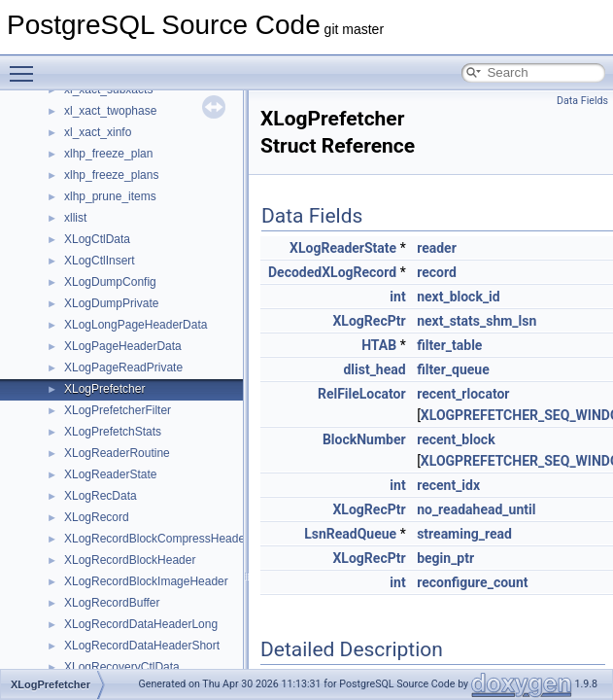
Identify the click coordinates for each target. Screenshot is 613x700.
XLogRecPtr (369, 321)
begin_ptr (445, 558)
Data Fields (582, 101)
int (397, 297)
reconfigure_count (472, 582)
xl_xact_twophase (110, 111)
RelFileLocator (362, 394)
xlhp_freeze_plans (111, 175)
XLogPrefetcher (104, 389)
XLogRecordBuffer (112, 603)
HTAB (379, 345)
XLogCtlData (97, 239)
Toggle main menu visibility (26, 65)
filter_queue (453, 369)
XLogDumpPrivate (111, 303)
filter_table (449, 345)
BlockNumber (364, 439)
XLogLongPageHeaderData (136, 325)
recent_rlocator (463, 394)
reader (437, 248)
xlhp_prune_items (110, 196)
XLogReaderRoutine (117, 453)
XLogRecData (101, 496)
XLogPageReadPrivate (123, 367)
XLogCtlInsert (100, 261)
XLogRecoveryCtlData (122, 667)
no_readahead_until (476, 509)
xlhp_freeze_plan (108, 154)
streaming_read (464, 534)
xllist (75, 218)
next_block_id (459, 297)
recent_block (456, 439)
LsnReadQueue (350, 534)
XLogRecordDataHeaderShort (142, 646)
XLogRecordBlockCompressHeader (156, 539)
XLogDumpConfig (110, 282)
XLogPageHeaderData (123, 346)
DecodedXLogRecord (332, 272)
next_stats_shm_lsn (477, 321)
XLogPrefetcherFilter (118, 410)
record (437, 272)
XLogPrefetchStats (113, 432)
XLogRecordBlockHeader (130, 560)
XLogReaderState (110, 474)
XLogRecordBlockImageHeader (146, 581)
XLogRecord (97, 517)
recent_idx (448, 485)
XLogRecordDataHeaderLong (141, 624)
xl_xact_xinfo (98, 132)
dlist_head (374, 369)
